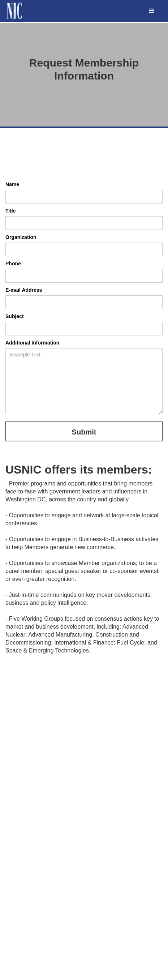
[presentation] (60, 164)
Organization (21, 237)
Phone (13, 264)
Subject (15, 316)
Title (11, 211)
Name (12, 184)
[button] (152, 11)
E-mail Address (24, 290)
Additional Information (32, 343)
